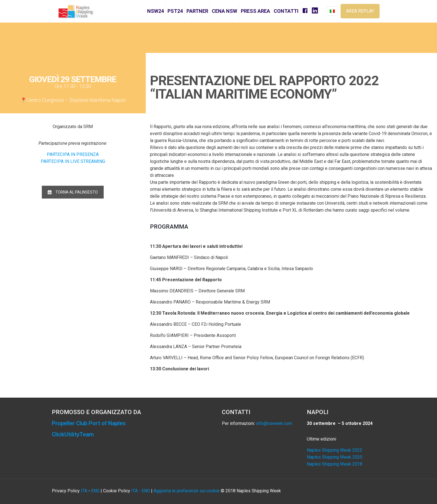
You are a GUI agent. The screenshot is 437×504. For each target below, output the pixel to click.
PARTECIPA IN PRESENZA (73, 154)
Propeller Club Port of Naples (90, 423)
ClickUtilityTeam (73, 434)
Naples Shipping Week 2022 (335, 450)
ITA (84, 491)
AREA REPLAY (360, 11)
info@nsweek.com (274, 423)
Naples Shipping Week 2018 (335, 464)
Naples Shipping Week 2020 (335, 457)
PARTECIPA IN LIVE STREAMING (73, 161)
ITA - (136, 491)
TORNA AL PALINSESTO (73, 192)
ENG (95, 491)
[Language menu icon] (332, 11)
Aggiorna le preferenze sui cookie (187, 491)
